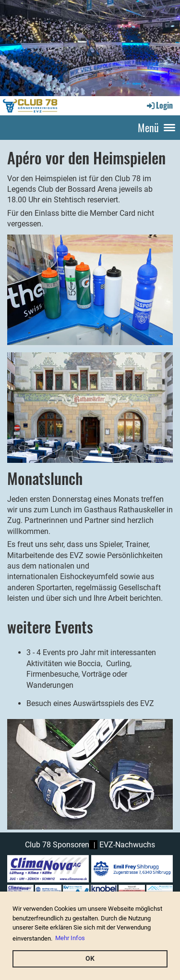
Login (159, 105)
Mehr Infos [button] (70, 938)
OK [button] (90, 959)
